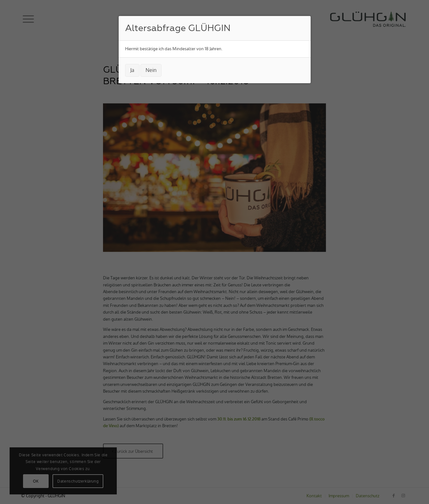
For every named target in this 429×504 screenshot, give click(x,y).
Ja (132, 70)
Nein (151, 70)
